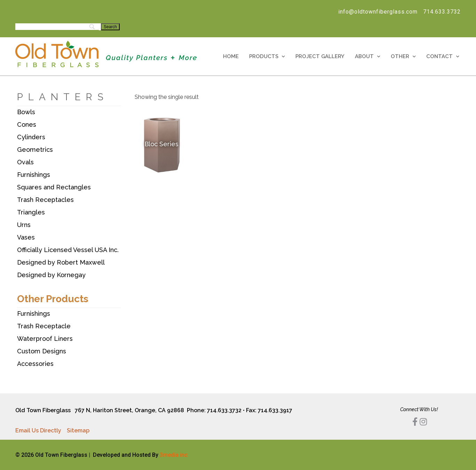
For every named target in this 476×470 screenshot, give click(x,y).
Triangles (31, 212)
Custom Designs (42, 351)
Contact (443, 57)
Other (403, 57)
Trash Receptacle (44, 326)
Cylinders (31, 137)
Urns (24, 225)
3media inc (174, 455)
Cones (27, 124)
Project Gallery (320, 56)
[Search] (110, 27)
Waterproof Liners (45, 339)
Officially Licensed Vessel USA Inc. (68, 250)
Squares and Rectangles (54, 187)
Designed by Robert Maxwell (61, 262)
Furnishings (34, 175)
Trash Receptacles (45, 200)
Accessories (35, 364)
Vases (26, 237)
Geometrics (35, 150)
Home (231, 56)
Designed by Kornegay (51, 275)
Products (267, 57)
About (368, 57)
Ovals (25, 162)
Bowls (26, 112)
